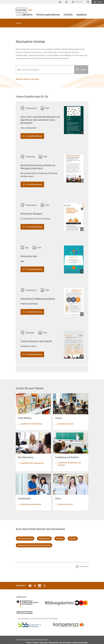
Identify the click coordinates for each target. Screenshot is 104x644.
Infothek (68, 14)
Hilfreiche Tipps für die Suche (27, 79)
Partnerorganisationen (48, 14)
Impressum (44, 642)
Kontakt (35, 642)
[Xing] (35, 585)
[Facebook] (30, 585)
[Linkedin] (40, 585)
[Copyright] (82, 132)
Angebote (81, 14)
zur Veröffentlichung (34, 136)
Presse (29, 642)
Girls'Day (73, 538)
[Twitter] (45, 585)
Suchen (84, 69)
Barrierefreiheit (65, 642)
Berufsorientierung (25, 538)
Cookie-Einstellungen (80, 642)
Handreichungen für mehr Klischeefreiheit (34, 545)
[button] (82, 566)
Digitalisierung (44, 538)
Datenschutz (54, 642)
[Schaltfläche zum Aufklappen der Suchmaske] (98, 2)
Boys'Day (60, 538)
